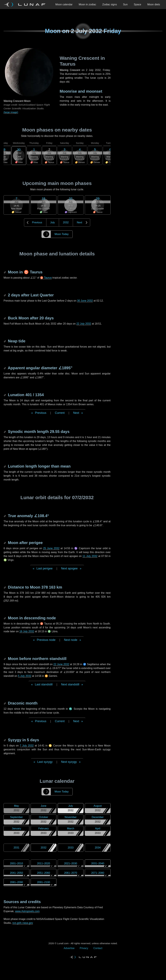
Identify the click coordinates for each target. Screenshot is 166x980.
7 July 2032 (27, 746)
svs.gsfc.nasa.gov (23, 923)
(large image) (11, 112)
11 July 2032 (90, 556)
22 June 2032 (61, 664)
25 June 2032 (51, 548)
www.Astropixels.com (27, 911)
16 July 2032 (27, 631)
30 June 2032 (85, 301)
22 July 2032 (84, 324)
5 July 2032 (25, 676)
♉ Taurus (46, 278)
